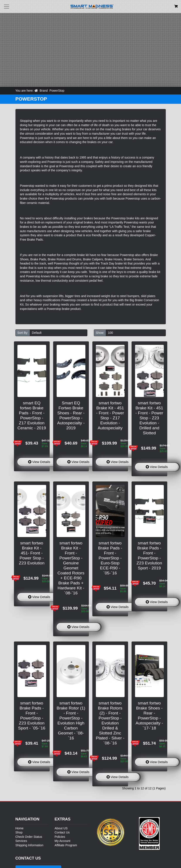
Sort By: (23, 333)
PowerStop (57, 91)
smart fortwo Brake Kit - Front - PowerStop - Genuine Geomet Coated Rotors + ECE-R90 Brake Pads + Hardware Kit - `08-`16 (71, 568)
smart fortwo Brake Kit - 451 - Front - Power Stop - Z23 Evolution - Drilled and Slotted (149, 418)
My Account (63, 841)
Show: (100, 333)
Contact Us (62, 832)
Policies (60, 837)
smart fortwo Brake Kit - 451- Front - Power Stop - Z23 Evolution (32, 553)
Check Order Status (29, 837)
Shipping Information (29, 845)
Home (19, 828)
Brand (44, 91)
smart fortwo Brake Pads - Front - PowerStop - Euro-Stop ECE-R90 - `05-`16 (110, 558)
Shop (19, 832)
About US (61, 828)
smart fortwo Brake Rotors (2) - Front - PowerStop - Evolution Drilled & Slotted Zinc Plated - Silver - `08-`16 (110, 723)
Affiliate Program (66, 845)
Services (21, 841)
